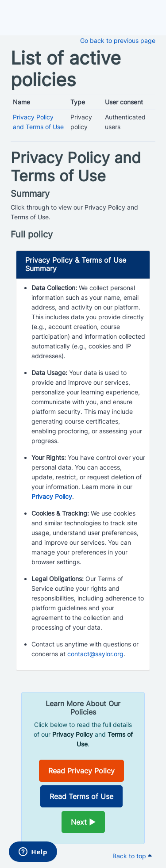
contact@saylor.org (95, 654)
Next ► (83, 822)
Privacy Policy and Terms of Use (76, 167)
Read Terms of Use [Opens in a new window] (81, 796)
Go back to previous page (118, 40)
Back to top (132, 856)
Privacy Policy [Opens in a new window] (52, 496)
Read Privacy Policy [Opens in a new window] (81, 771)
